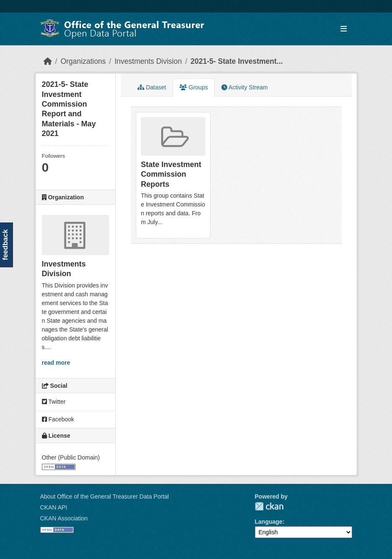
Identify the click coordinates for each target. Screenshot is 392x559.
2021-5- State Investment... (237, 61)
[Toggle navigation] (344, 29)
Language (269, 522)
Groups (194, 87)
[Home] (48, 61)
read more (56, 363)
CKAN (269, 506)
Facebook (58, 419)
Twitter (54, 402)
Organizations (83, 61)
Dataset (152, 87)
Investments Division (148, 61)
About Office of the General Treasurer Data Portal (105, 496)
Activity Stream (244, 87)
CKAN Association (64, 518)
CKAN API (54, 507)
